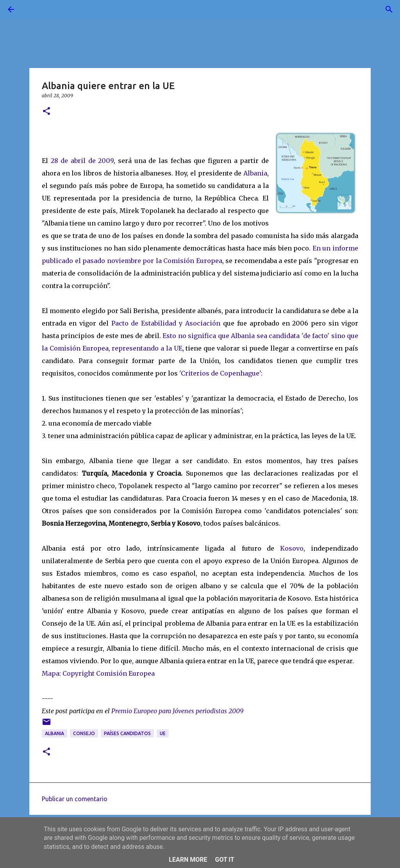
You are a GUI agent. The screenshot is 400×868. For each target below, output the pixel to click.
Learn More (188, 860)
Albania (255, 173)
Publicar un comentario (75, 799)
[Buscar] (33, 9)
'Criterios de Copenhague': (221, 373)
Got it (224, 860)
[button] (46, 112)
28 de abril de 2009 (82, 161)
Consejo (84, 733)
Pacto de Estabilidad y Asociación (166, 323)
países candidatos (127, 733)
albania (54, 733)
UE (163, 733)
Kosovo (292, 548)
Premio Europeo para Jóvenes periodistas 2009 (177, 711)
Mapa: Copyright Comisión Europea (98, 673)
